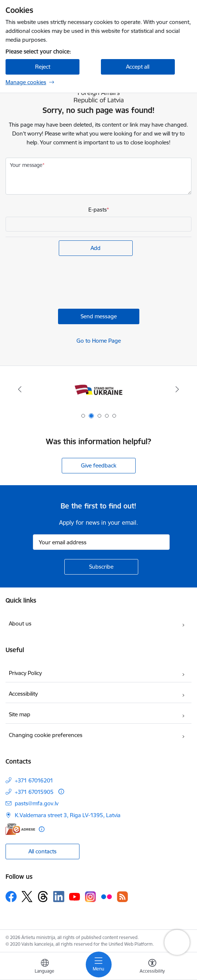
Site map (20, 714)
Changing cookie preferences (46, 735)
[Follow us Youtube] (75, 896)
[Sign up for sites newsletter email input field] (101, 542)
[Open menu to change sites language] (45, 967)
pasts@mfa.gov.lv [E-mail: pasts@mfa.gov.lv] (37, 803)
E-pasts (98, 210)
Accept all (138, 67)
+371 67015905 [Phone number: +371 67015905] (34, 792)
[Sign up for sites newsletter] (101, 567)
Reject (43, 67)
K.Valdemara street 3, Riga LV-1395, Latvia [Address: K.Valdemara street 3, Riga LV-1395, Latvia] (68, 815)
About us (20, 623)
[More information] (61, 791)
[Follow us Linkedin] (59, 897)
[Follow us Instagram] (91, 897)
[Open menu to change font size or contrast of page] (152, 967)
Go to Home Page (99, 341)
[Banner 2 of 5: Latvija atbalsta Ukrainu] (98, 389)
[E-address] (20, 829)
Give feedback (99, 465)
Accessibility (23, 694)
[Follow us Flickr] (106, 896)
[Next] (177, 389)
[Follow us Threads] (43, 897)
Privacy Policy (25, 673)
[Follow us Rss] (122, 897)
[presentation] (62, 283)
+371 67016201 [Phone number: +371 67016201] (34, 780)
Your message (26, 165)
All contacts (43, 851)
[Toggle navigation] (99, 964)
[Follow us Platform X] (27, 897)
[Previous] (20, 389)
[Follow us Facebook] (11, 897)
